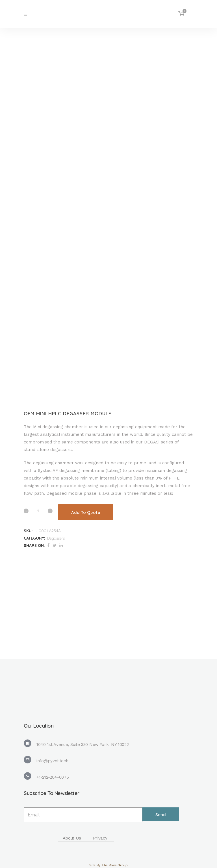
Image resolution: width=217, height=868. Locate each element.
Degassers (56, 538)
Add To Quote (86, 512)
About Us (72, 838)
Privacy (100, 838)
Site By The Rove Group (108, 865)
